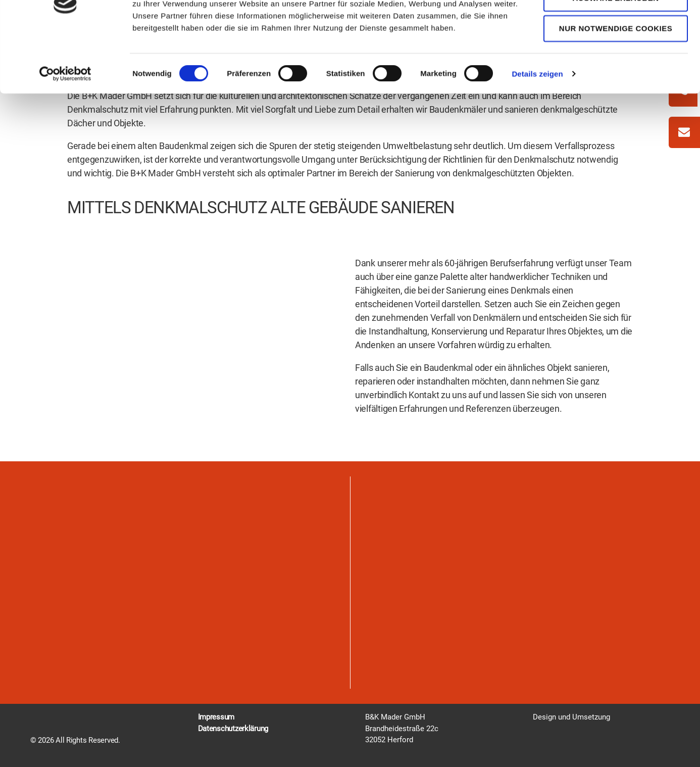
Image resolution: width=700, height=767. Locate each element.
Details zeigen (537, 131)
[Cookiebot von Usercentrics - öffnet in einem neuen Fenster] (65, 131)
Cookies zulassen (616, 25)
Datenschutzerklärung (233, 729)
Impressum (216, 717)
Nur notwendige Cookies (616, 86)
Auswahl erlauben (615, 55)
